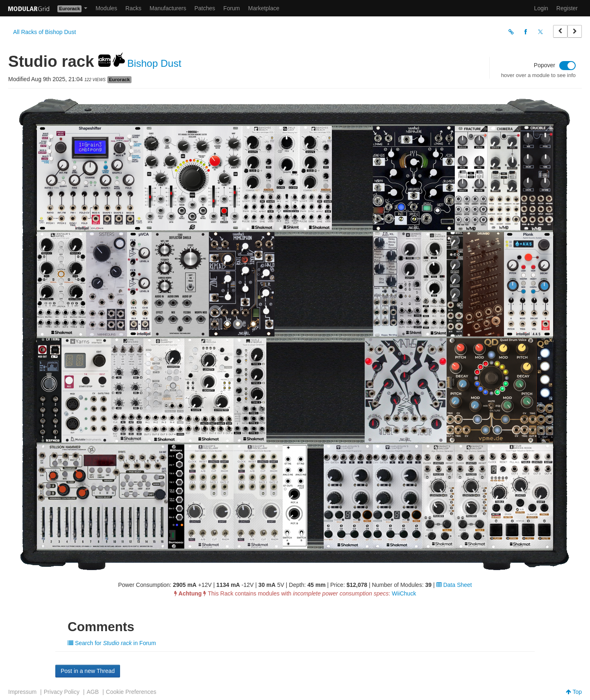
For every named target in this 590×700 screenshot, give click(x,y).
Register (567, 8)
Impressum (22, 692)
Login (541, 8)
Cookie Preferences (131, 692)
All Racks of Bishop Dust (44, 32)
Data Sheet (454, 585)
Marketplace (264, 8)
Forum (231, 8)
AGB (93, 692)
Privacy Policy (62, 692)
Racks (133, 8)
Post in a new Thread (88, 671)
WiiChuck (404, 593)
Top (574, 692)
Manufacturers (168, 8)
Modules (106, 8)
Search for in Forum (112, 643)
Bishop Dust (155, 63)
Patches (205, 8)
